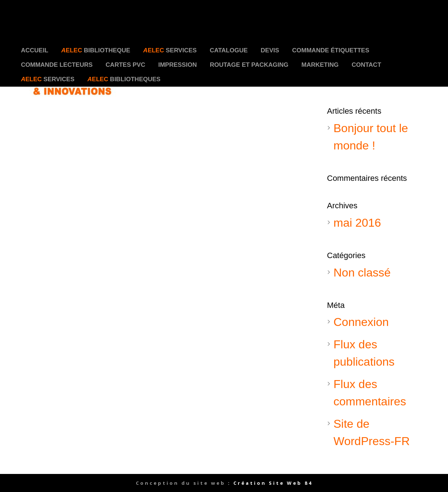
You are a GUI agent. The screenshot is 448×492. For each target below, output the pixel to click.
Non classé (362, 273)
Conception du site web (181, 483)
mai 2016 (357, 223)
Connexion (361, 322)
